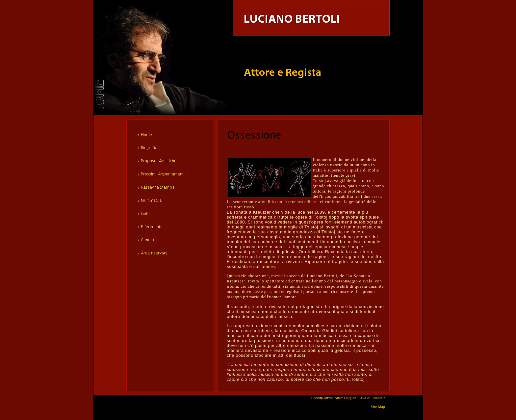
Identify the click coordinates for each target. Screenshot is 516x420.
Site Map (378, 407)
